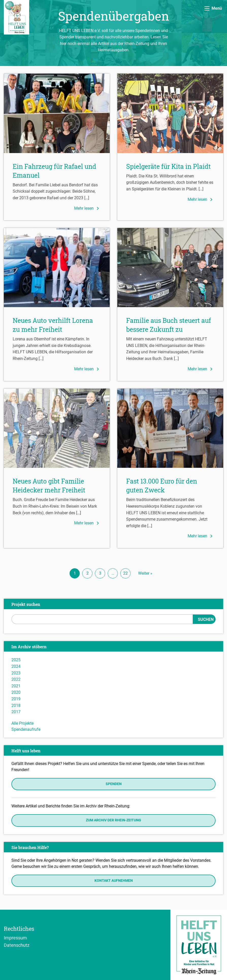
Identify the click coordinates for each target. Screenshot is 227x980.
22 (125, 573)
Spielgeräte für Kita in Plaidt (168, 166)
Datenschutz (17, 945)
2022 (16, 679)
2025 (16, 660)
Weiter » (145, 573)
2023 (16, 673)
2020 (16, 692)
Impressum (15, 938)
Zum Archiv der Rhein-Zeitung (113, 820)
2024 (16, 666)
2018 (16, 705)
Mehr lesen (87, 208)
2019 (16, 699)
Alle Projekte (22, 723)
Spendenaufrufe (26, 729)
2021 (16, 686)
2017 (16, 712)
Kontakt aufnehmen (114, 881)
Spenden (114, 784)
